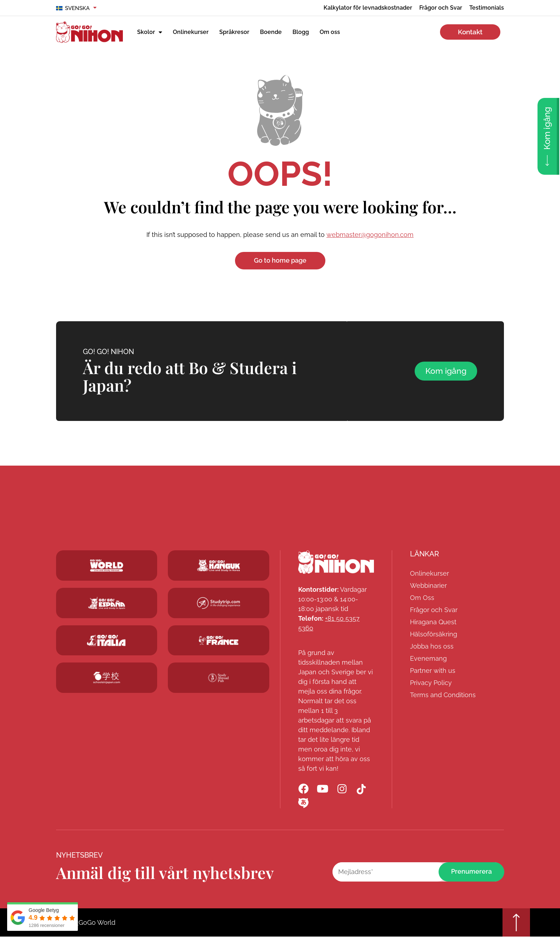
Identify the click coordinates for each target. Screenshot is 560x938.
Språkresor (234, 32)
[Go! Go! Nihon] (336, 562)
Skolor (150, 32)
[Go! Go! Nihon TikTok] (362, 789)
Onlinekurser (191, 32)
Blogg (301, 32)
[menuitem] (76, 8)
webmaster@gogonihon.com (370, 235)
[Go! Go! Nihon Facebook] (304, 789)
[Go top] (516, 923)
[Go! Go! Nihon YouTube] (323, 789)
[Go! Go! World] (107, 566)
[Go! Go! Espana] (107, 603)
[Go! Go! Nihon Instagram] (343, 789)
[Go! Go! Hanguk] (107, 641)
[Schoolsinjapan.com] (107, 678)
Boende (271, 32)
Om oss (330, 32)
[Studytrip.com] (219, 603)
